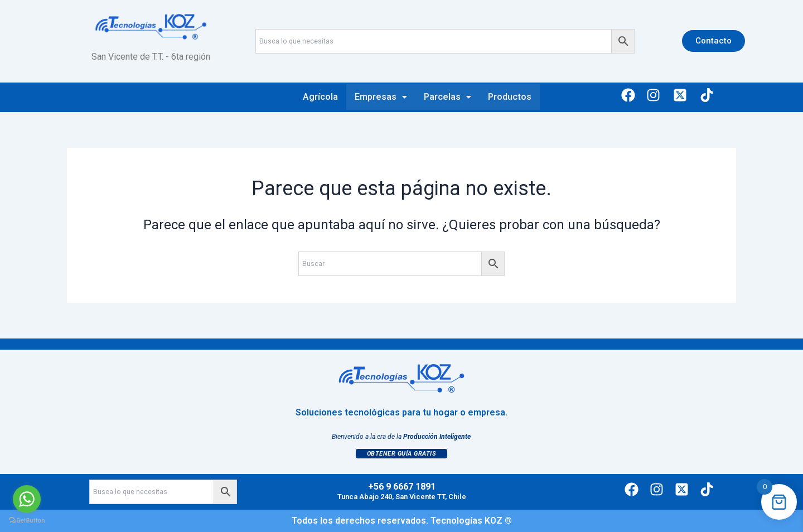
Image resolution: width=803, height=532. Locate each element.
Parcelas (448, 97)
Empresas (381, 97)
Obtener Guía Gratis (402, 454)
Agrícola (320, 97)
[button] (381, 97)
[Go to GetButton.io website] (27, 521)
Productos (510, 97)
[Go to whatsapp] (27, 499)
